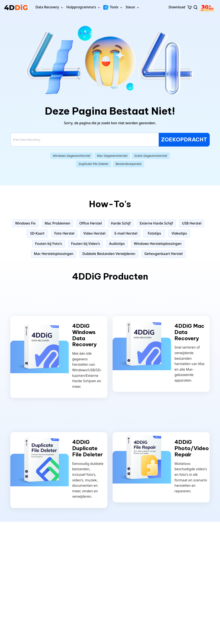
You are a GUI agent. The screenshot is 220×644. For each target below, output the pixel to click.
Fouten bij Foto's (49, 244)
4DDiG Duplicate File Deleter (87, 448)
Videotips (179, 233)
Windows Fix (25, 223)
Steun (130, 7)
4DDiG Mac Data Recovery (189, 332)
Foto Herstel (64, 233)
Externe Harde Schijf (156, 223)
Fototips (154, 233)
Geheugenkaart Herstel (164, 254)
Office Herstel (91, 223)
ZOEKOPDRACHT (184, 139)
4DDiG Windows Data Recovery (84, 335)
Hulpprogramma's (81, 7)
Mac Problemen (58, 223)
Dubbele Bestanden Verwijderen (109, 254)
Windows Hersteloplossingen (158, 244)
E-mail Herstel (126, 233)
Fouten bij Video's (86, 244)
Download (177, 7)
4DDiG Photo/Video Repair (192, 448)
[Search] (85, 140)
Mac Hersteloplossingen (53, 254)
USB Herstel (192, 223)
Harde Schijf (121, 223)
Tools (111, 7)
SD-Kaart (37, 233)
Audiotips (117, 244)
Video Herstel (94, 233)
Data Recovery (47, 7)
